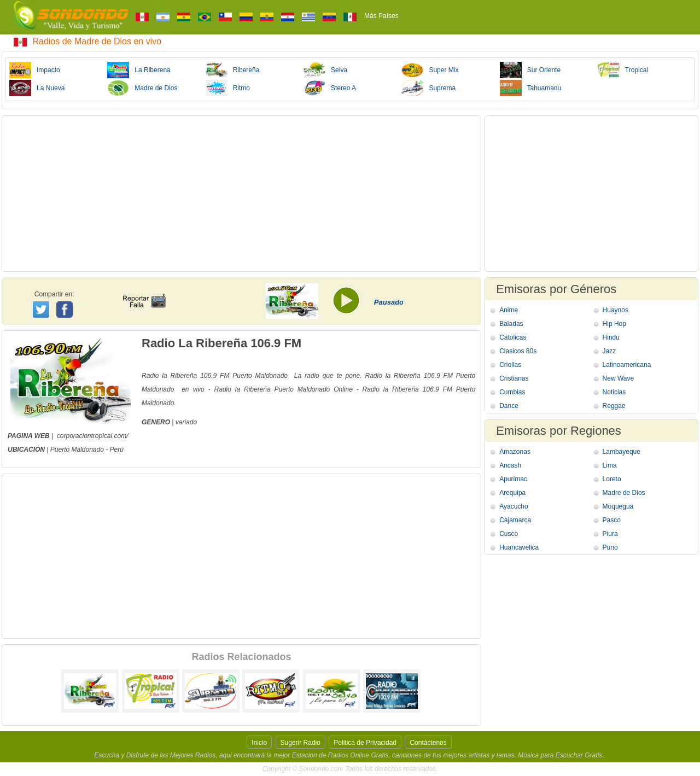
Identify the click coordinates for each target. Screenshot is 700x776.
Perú (117, 450)
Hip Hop (614, 324)
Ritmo (228, 88)
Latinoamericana (627, 365)
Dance (509, 406)
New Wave (619, 378)
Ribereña (233, 70)
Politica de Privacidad (365, 743)
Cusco (509, 534)
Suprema (428, 88)
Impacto (35, 70)
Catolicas (513, 337)
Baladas (511, 324)
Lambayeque (622, 452)
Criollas (510, 365)
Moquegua (618, 506)
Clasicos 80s (518, 351)
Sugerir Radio (301, 743)
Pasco (612, 520)
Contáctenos (428, 743)
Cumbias (512, 392)
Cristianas (514, 378)
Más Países (381, 16)
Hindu (611, 337)
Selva (325, 70)
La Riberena (139, 70)
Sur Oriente (530, 70)
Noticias (614, 392)
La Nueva (37, 88)
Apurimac (513, 479)
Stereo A (330, 88)
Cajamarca (515, 520)
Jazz (609, 351)
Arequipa (512, 493)
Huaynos (616, 310)
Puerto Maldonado (78, 450)
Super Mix (430, 70)
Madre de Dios (142, 88)
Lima (610, 465)
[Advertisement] (241, 194)
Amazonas (515, 452)
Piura (610, 534)
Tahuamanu (531, 88)
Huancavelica (519, 547)
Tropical (623, 70)
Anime (509, 310)
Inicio (259, 743)
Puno (610, 547)
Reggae (614, 406)
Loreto (612, 479)
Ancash (510, 465)
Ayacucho (514, 506)
